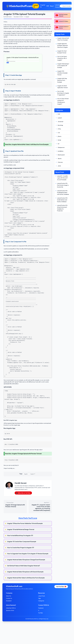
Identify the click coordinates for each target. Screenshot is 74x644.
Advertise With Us (11, 608)
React (52, 6)
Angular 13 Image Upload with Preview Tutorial (27, 454)
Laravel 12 (36, 6)
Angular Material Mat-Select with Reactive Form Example (30, 144)
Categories (41, 601)
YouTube (40, 613)
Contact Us (9, 598)
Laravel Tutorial (57, 6)
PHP (48, 6)
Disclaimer (9, 601)
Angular (26, 474)
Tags (39, 598)
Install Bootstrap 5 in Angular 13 (12, 162)
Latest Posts (42, 596)
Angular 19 (43, 6)
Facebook (41, 608)
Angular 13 (33, 474)
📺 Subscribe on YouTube (23, 493)
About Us (9, 596)
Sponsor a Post (10, 610)
